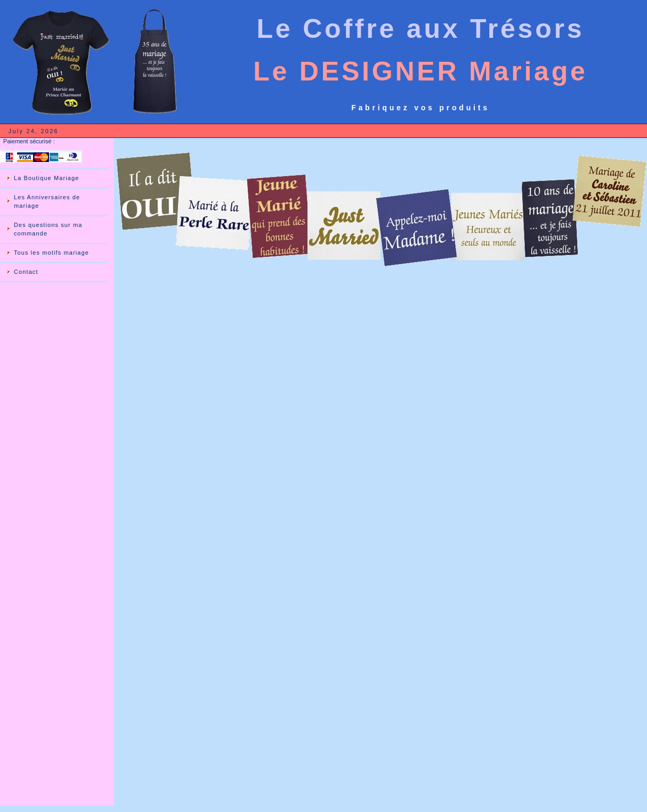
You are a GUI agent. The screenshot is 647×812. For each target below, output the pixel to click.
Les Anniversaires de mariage (47, 201)
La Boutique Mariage (46, 178)
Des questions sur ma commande (48, 229)
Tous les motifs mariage (51, 253)
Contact (26, 272)
